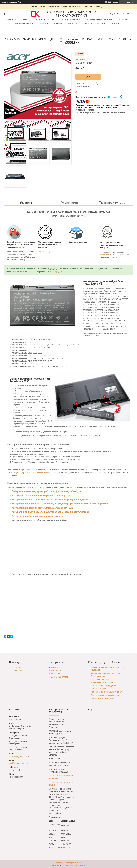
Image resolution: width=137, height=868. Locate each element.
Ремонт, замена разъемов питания (107, 692)
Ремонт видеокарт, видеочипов (105, 686)
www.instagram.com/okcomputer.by (22, 756)
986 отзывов (113, 2)
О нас (86, 23)
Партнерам (123, 20)
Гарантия (43, 23)
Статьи (116, 23)
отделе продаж (55, 272)
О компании (17, 671)
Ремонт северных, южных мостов (106, 695)
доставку (19, 247)
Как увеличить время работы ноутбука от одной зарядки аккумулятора (50, 512)
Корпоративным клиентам (99, 20)
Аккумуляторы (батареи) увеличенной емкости (37, 516)
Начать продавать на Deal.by (12, 2)
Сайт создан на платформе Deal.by (69, 863)
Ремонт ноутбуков (45, 20)
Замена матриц (98, 676)
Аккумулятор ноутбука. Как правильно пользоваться (36, 472)
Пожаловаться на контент (75, 865)
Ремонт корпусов (99, 689)
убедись (50, 252)
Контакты (73, 23)
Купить (88, 77)
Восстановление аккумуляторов (105, 673)
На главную (17, 667)
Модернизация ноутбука (102, 682)
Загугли (41, 252)
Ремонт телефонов (72, 20)
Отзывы (58, 23)
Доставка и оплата (24, 23)
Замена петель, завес (101, 679)
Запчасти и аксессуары (17, 20)
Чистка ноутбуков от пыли (103, 698)
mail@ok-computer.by (19, 763)
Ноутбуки (102, 23)
